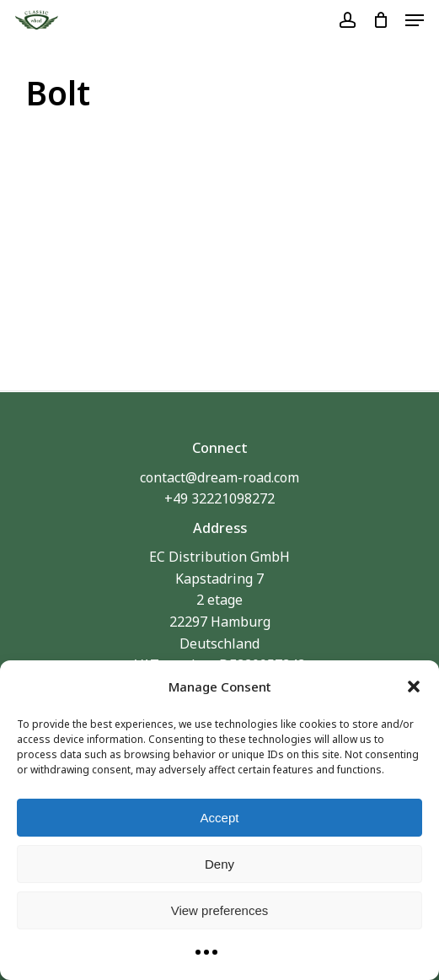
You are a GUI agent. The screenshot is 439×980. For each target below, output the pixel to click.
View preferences (220, 910)
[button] (414, 687)
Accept (220, 818)
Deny (219, 864)
